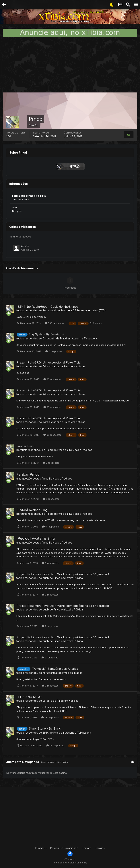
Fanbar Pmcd (26, 446)
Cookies (100, 848)
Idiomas (41, 848)
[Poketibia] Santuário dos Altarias (55, 669)
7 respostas (54, 351)
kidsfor (25, 246)
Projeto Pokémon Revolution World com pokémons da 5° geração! (63, 574)
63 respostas (52, 379)
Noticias (80, 366)
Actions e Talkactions (85, 338)
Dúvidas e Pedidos (81, 450)
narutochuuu (50, 673)
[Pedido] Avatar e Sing (32, 510)
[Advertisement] (70, 65)
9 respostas (50, 595)
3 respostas (51, 463)
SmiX (46, 733)
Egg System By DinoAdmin (47, 334)
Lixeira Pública (74, 578)
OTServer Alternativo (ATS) (89, 310)
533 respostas (55, 323)
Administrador (51, 366)
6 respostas (51, 527)
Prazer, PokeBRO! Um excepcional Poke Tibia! (49, 362)
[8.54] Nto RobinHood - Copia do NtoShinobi (48, 307)
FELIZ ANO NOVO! (29, 697)
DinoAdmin (49, 338)
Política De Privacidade (64, 848)
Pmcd (64, 310)
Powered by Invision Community (70, 863)
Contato (86, 848)
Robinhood (49, 310)
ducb (46, 578)
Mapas (78, 673)
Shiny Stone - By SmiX (45, 728)
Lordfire (47, 701)
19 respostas (50, 717)
